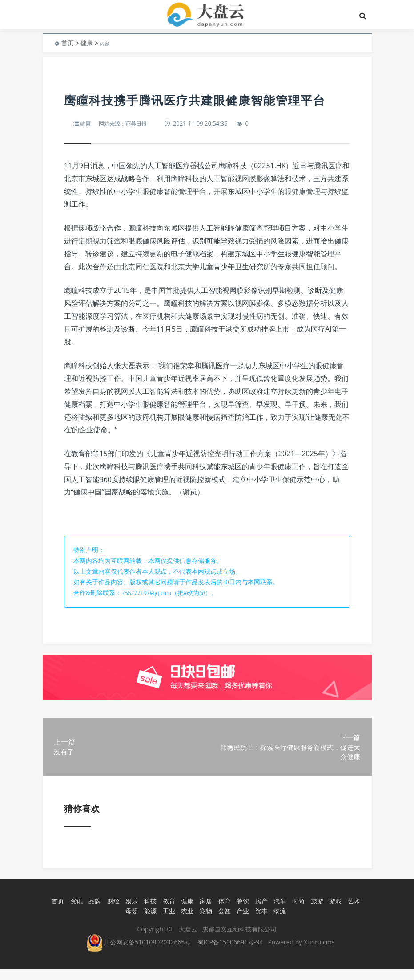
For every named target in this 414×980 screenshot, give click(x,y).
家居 (205, 913)
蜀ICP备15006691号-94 (230, 953)
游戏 (334, 913)
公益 (223, 922)
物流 (279, 922)
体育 (223, 913)
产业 (242, 922)
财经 (112, 913)
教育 (168, 913)
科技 (149, 913)
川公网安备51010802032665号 (139, 953)
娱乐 (131, 913)
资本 (260, 922)
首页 (68, 43)
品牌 (94, 913)
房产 (260, 913)
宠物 (205, 922)
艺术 (353, 913)
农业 (186, 922)
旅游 (316, 913)
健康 (87, 43)
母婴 (131, 922)
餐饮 (242, 913)
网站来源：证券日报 (126, 123)
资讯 (75, 913)
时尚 (297, 913)
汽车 (279, 913)
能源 (149, 922)
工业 (168, 922)
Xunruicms (319, 953)
